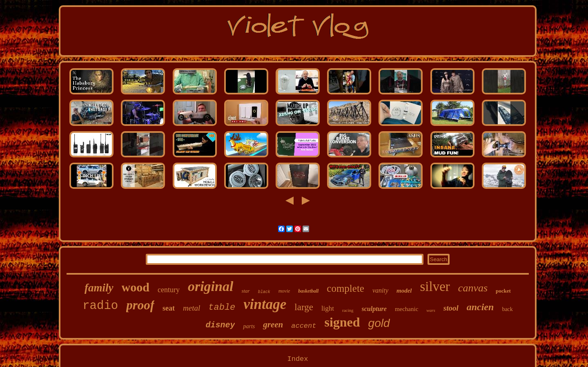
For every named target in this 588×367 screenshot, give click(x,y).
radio (100, 306)
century (169, 290)
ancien (480, 307)
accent (304, 326)
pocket (503, 291)
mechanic (406, 309)
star (245, 291)
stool (451, 308)
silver (435, 286)
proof (140, 305)
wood (136, 287)
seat (169, 308)
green (273, 324)
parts (249, 326)
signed (342, 322)
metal (192, 308)
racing (348, 310)
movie (284, 291)
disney (220, 325)
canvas (473, 288)
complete (345, 288)
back (507, 309)
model (404, 291)
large (304, 307)
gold (379, 323)
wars (431, 310)
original (210, 286)
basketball (308, 291)
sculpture (374, 309)
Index (297, 359)
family (99, 288)
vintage (265, 304)
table (222, 308)
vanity (380, 290)
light (328, 308)
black (264, 292)
